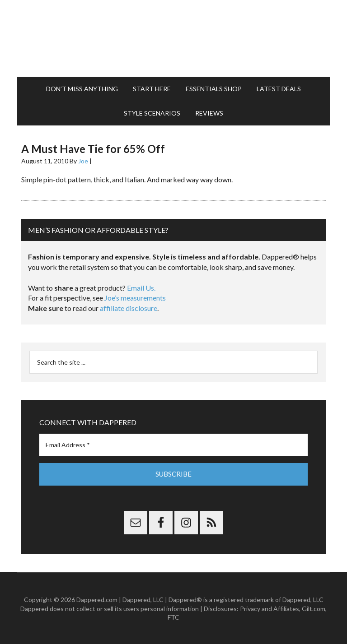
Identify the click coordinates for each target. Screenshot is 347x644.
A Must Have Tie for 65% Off (93, 149)
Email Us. (141, 288)
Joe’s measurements (135, 298)
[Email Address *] (173, 445)
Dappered (173, 38)
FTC (173, 617)
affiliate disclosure (129, 308)
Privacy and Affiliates (270, 608)
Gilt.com (314, 608)
